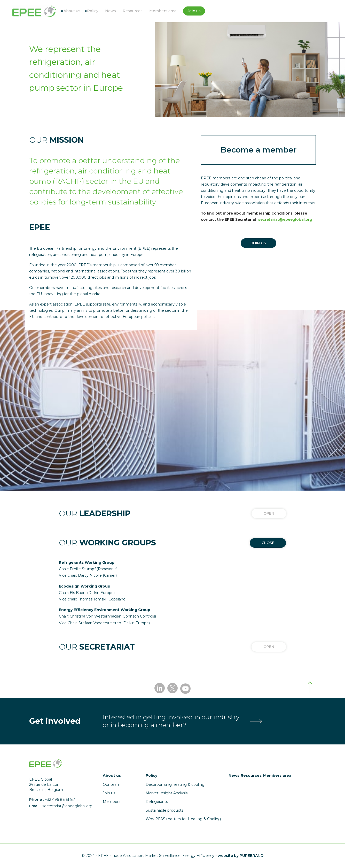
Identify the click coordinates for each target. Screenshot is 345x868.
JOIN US (258, 243)
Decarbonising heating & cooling (175, 785)
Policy (93, 11)
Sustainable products (164, 810)
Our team (112, 785)
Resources (133, 11)
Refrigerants (157, 802)
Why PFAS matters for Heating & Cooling (183, 819)
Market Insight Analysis (167, 793)
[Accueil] (34, 11)
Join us (194, 11)
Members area (163, 11)
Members (112, 802)
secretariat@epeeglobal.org (285, 219)
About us (72, 11)
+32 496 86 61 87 (60, 800)
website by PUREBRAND (241, 856)
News (111, 11)
